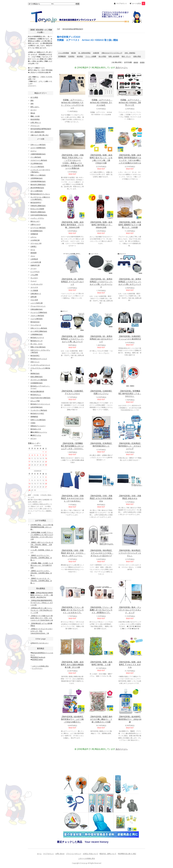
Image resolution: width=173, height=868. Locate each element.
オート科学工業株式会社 (39, 331)
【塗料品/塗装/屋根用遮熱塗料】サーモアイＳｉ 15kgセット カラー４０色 (42, 603)
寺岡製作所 (34, 234)
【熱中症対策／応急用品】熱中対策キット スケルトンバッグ (130, 446)
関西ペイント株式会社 (38, 175)
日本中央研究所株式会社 (39, 215)
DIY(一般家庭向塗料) (37, 132)
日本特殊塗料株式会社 (38, 181)
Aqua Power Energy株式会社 (40, 398)
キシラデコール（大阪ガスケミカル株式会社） (40, 198)
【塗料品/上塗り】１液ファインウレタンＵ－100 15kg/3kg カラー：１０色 (41, 610)
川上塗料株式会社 (37, 163)
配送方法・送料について (108, 854)
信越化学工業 (35, 265)
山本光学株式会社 (37, 407)
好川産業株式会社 (37, 231)
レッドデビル (35, 272)
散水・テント (126, 56)
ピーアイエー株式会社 (38, 228)
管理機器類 (62, 56)
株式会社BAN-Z (36, 202)
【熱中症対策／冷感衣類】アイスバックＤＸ (72, 392)
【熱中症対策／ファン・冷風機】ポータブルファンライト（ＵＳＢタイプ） (72, 610)
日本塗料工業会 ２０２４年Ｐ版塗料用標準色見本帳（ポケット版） (42, 527)
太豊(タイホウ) (35, 224)
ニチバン (34, 237)
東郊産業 (34, 253)
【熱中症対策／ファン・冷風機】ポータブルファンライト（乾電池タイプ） (101, 610)
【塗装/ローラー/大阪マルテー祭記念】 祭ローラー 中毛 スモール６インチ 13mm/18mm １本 (42, 618)
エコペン (34, 151)
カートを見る (139, 3)
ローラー (34, 110)
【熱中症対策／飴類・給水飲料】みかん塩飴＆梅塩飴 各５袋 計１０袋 (72, 664)
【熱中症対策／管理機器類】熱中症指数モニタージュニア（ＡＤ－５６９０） (72, 446)
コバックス (34, 287)
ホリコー (34, 438)
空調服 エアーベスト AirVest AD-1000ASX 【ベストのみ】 (101, 102)
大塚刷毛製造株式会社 (38, 154)
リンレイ (34, 281)
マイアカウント (122, 3)
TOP (58, 29)
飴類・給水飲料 (114, 56)
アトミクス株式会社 (37, 167)
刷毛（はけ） (35, 107)
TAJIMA (33, 423)
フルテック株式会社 (37, 316)
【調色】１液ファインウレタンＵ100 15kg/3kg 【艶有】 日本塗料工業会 (42, 545)
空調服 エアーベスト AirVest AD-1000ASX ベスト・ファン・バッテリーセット (72, 104)
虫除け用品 (137, 56)
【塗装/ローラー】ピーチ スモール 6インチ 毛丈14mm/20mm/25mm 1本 (42, 631)
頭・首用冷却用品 (84, 53)
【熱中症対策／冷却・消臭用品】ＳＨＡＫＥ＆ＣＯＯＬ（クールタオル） (72, 498)
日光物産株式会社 (37, 383)
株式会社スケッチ (37, 341)
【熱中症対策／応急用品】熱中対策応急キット (101, 445)
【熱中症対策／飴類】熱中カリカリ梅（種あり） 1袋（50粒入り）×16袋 (101, 719)
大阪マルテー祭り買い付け (40, 135)
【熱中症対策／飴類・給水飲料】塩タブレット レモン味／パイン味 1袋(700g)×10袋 (101, 159)
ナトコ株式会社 (36, 157)
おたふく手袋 (35, 401)
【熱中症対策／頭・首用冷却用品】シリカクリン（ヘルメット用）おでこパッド (130, 282)
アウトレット (35, 126)
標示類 (74, 53)
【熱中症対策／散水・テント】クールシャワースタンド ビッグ (130, 610)
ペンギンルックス (37, 284)
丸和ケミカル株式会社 (38, 420)
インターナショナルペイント (40, 365)
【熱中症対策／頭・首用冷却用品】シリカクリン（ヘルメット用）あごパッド (72, 339)
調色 (32, 100)
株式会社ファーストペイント (40, 404)
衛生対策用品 (35, 119)
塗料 (32, 104)
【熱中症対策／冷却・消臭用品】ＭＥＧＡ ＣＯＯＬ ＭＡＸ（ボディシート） (73, 553)
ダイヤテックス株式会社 (39, 380)
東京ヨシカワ (35, 221)
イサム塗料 (34, 275)
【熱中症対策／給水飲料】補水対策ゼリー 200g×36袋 (130, 719)
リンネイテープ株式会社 (39, 410)
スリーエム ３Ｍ (36, 243)
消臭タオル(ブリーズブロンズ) (112, 53)
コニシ (33, 256)
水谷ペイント (35, 362)
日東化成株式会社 (37, 309)
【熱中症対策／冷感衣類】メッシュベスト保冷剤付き (130, 338)
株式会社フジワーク (37, 338)
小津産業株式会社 (37, 334)
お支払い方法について (90, 854)
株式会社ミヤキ (36, 429)
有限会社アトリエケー (38, 426)
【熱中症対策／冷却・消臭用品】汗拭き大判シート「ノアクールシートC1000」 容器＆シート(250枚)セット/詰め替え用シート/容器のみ (72, 162)
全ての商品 (34, 97)
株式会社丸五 (35, 322)
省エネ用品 (102, 56)
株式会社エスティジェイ (39, 359)
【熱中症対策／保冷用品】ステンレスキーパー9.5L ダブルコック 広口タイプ (101, 553)
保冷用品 (80, 56)
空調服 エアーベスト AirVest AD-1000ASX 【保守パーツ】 (130, 102)
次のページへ (122, 67)
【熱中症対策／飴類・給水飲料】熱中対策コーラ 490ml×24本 (101, 225)
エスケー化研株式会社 (38, 148)
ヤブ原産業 (34, 290)
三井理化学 (34, 259)
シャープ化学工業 (37, 303)
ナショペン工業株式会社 (39, 312)
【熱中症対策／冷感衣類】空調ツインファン (101, 392)
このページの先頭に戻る (87, 858)
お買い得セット (36, 122)
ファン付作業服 (64, 53)
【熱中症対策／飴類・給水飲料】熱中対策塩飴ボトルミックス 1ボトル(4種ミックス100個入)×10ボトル (130, 159)
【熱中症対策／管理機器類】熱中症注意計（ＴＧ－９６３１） (130, 393)
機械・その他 (35, 116)
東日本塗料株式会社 (37, 188)
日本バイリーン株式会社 (39, 328)
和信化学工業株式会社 (38, 212)
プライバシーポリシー (74, 854)
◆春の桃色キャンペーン (39, 432)
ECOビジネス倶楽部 (37, 209)
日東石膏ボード (36, 294)
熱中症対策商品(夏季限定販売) (73, 29)
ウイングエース (36, 325)
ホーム (39, 854)
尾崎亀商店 (34, 417)
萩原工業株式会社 (37, 377)
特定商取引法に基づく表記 (127, 854)
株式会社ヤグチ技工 (37, 413)
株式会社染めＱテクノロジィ (40, 194)
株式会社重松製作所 (37, 391)
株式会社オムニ (36, 395)
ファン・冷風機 (91, 56)
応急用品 (71, 56)
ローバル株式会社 (37, 191)
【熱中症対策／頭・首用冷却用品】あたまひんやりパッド (101, 339)
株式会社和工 (35, 355)
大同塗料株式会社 (37, 178)
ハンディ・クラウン (37, 218)
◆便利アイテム (36, 435)
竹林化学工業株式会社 (38, 206)
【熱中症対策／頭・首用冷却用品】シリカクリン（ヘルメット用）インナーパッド (101, 283)
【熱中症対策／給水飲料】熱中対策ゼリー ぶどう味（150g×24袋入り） (72, 719)
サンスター (34, 278)
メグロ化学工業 (36, 262)
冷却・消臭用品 (130, 53)
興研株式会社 (35, 373)
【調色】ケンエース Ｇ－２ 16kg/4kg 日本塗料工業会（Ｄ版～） (41, 581)
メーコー (34, 268)
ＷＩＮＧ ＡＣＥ (37, 344)
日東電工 (34, 246)
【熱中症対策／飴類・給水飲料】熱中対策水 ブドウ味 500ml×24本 (72, 225)
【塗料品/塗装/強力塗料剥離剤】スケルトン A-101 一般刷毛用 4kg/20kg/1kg (42, 595)
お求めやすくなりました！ (40, 643)
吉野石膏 (34, 297)
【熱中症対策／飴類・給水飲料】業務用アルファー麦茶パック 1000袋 (130, 225)
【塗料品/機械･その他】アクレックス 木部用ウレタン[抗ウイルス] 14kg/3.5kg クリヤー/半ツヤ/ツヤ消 (42, 536)
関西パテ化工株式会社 (38, 347)
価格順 (136, 62)
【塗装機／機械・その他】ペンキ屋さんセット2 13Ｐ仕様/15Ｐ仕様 (42, 565)
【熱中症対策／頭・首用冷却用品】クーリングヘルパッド (72, 282)
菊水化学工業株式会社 (38, 184)
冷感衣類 (96, 53)
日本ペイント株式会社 (38, 145)
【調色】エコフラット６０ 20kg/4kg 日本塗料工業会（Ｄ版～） (41, 573)
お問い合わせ (60, 854)
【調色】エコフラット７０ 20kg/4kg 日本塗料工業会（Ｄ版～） (41, 558)
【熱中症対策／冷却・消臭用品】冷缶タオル (130, 497)
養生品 (33, 113)
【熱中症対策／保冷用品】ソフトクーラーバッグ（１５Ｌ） (130, 553)
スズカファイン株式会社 (39, 160)
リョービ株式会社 (37, 319)
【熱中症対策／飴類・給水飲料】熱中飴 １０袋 (101, 663)
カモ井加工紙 (35, 240)
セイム (33, 250)
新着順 (142, 62)
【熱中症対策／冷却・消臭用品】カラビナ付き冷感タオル (101, 498)
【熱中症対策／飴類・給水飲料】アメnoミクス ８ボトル (130, 664)
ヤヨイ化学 (34, 300)
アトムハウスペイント (38, 306)
